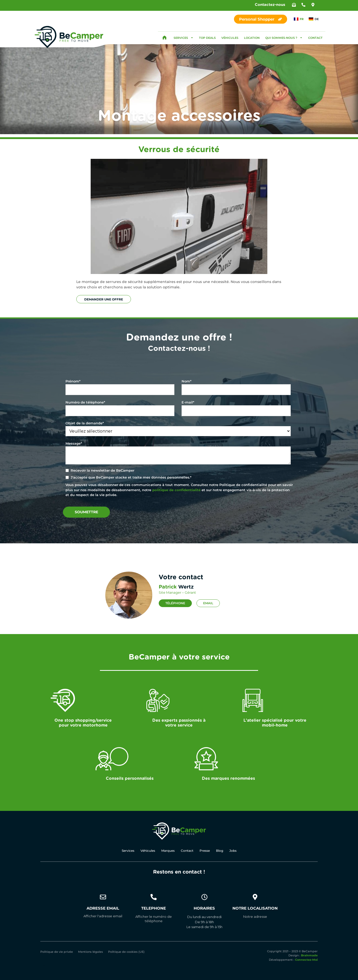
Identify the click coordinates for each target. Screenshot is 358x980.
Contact (315, 38)
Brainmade (309, 956)
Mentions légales (91, 952)
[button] (294, 5)
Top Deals (207, 38)
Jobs (233, 851)
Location (252, 38)
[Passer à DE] (314, 19)
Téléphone (175, 603)
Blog (220, 851)
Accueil (164, 38)
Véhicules (230, 38)
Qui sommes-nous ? (284, 38)
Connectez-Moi (306, 960)
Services (183, 38)
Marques (168, 851)
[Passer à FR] (299, 19)
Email (208, 603)
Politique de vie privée (57, 952)
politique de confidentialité (176, 490)
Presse (205, 851)
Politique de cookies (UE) (126, 952)
